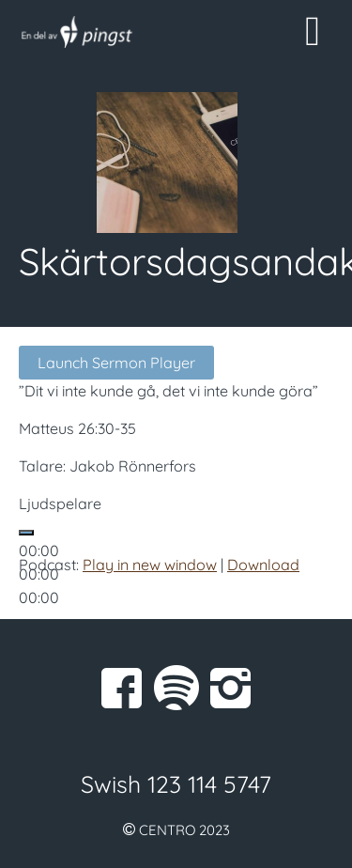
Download (263, 565)
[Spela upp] (26, 533)
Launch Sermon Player (116, 363)
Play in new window (150, 565)
